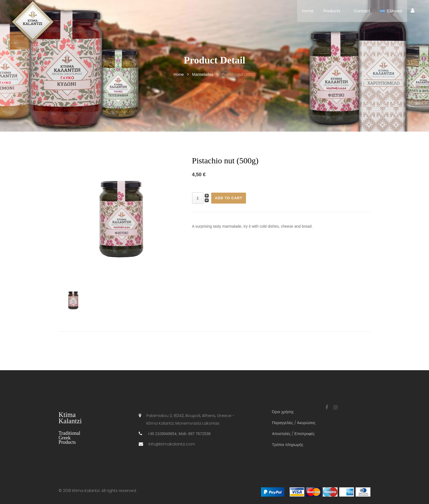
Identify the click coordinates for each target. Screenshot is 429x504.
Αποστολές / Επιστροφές (293, 434)
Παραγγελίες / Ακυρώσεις (294, 423)
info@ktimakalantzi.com (172, 444)
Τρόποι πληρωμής (288, 445)
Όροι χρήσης (283, 412)
